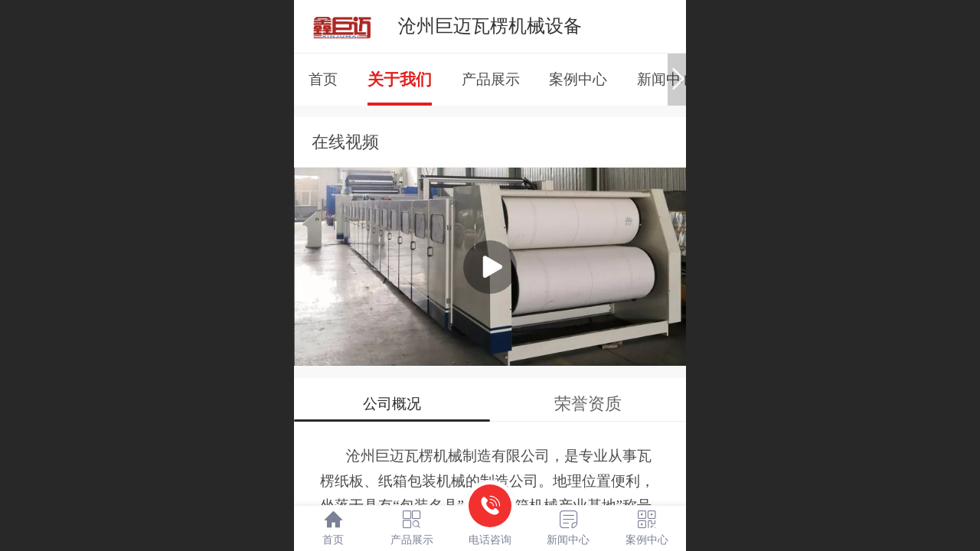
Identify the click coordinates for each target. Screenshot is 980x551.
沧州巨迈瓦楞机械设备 (490, 26)
